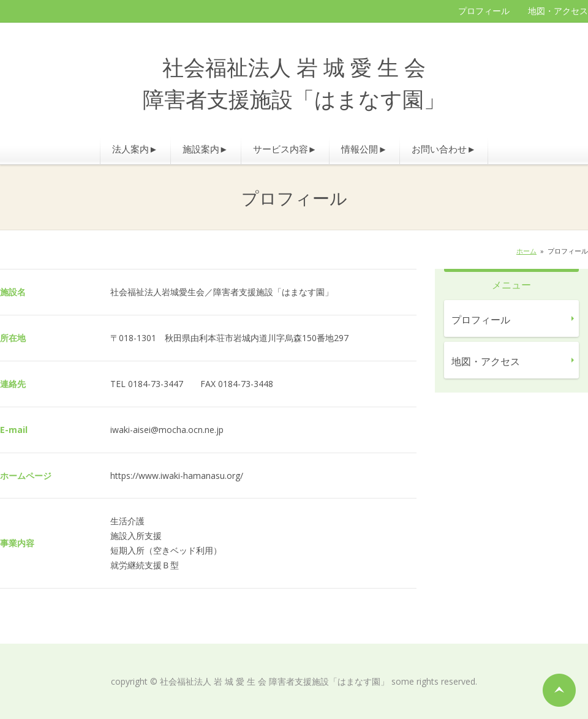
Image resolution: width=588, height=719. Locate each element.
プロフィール (484, 11)
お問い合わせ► (444, 149)
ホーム (526, 251)
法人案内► (135, 149)
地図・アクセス (558, 11)
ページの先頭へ (559, 690)
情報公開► (364, 149)
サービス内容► (285, 149)
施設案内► (205, 149)
